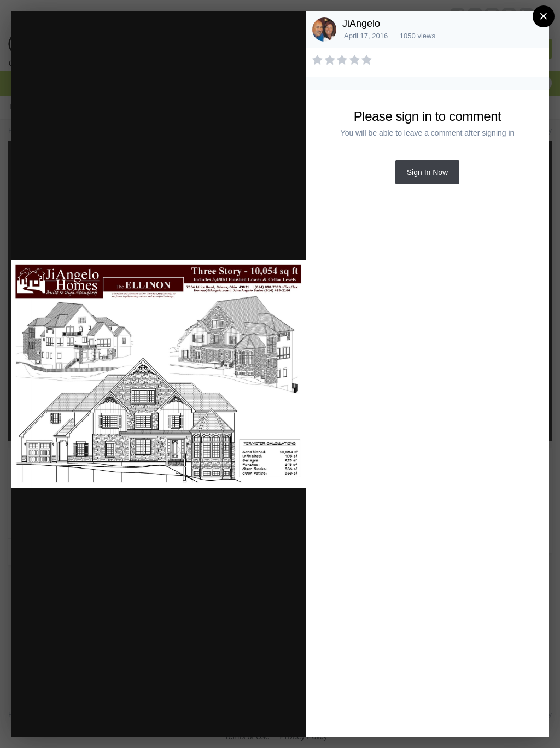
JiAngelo (361, 24)
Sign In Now (427, 172)
